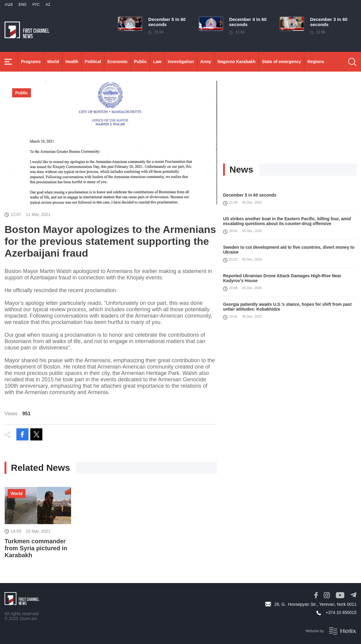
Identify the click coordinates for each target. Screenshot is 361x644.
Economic (117, 62)
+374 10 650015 (341, 612)
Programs (31, 62)
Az (48, 5)
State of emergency (281, 62)
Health (72, 62)
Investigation (181, 62)
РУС (36, 5)
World (53, 62)
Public (140, 62)
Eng (22, 5)
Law (157, 62)
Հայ (9, 5)
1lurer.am (28, 619)
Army (206, 62)
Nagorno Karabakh (237, 62)
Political (93, 62)
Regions (316, 62)
